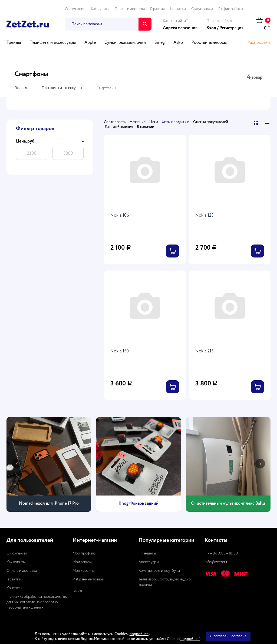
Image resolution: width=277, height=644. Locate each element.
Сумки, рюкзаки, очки (125, 43)
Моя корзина (83, 571)
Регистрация (231, 28)
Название (138, 122)
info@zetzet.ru (217, 562)
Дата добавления (119, 127)
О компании (75, 9)
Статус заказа (202, 9)
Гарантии (14, 579)
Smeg (160, 43)
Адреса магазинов (180, 28)
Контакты (178, 9)
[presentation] (17, 464)
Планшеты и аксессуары (53, 43)
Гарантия (157, 9)
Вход (211, 28)
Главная (21, 88)
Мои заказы (82, 562)
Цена (154, 122)
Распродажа (259, 43)
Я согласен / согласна (228, 636)
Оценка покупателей (211, 122)
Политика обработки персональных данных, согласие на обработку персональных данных (37, 602)
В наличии (146, 127)
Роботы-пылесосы (209, 43)
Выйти (78, 591)
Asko (178, 43)
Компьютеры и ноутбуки (159, 571)
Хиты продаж (176, 122)
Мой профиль (84, 553)
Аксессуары (149, 562)
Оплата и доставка (130, 9)
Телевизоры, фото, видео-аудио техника (165, 582)
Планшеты (147, 553)
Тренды (14, 43)
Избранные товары (88, 579)
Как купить (100, 9)
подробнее (139, 634)
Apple (90, 43)
